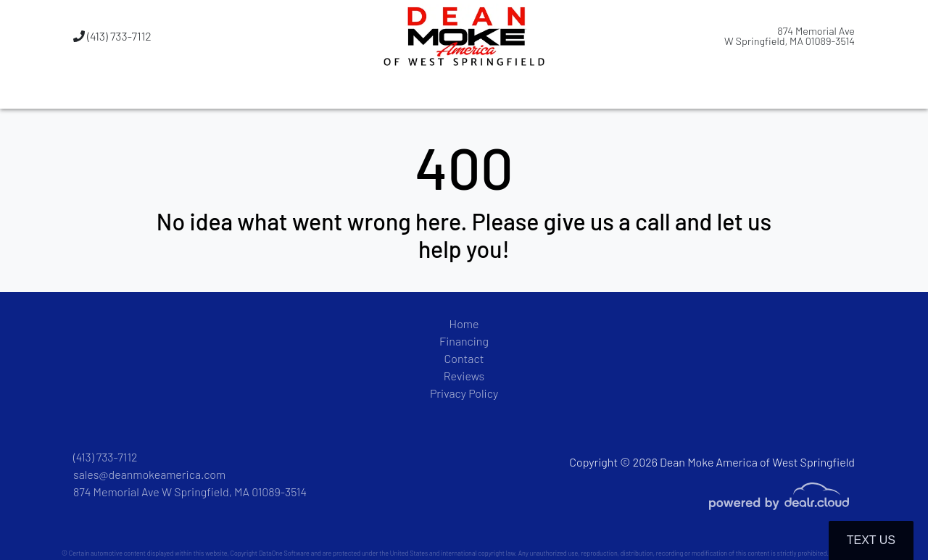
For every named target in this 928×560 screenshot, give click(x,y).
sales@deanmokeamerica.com (149, 474)
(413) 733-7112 (112, 36)
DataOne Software (284, 553)
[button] (390, 91)
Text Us (871, 540)
